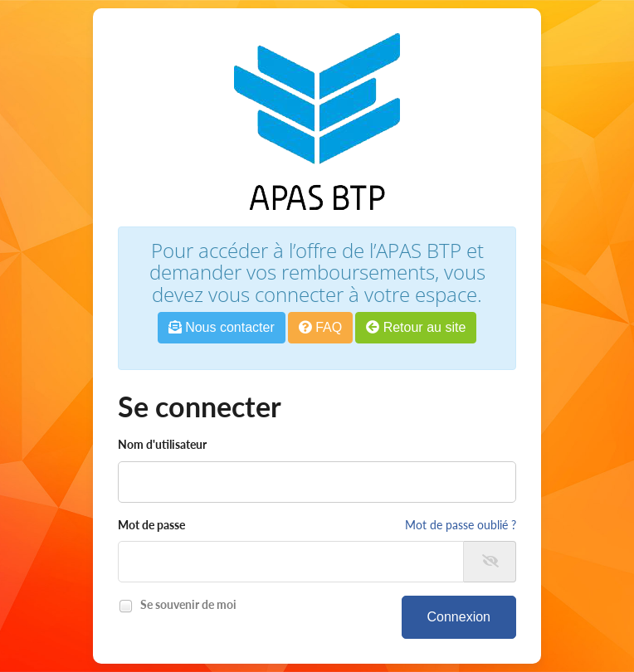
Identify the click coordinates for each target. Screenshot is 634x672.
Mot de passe (151, 525)
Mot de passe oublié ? (461, 525)
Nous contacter (222, 327)
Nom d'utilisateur (162, 444)
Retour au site (416, 327)
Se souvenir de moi (185, 606)
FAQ (320, 327)
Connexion (459, 617)
